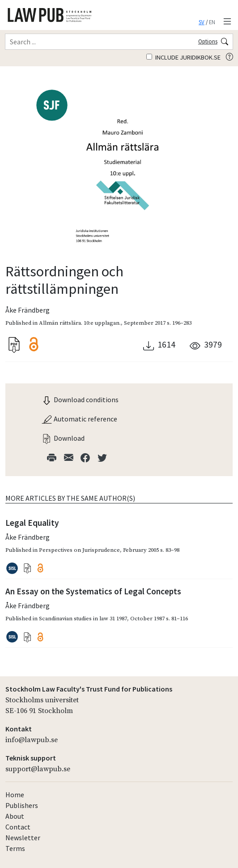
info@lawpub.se (32, 740)
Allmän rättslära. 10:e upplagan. (80, 323)
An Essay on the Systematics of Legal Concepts (93, 591)
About (15, 816)
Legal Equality (32, 523)
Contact (18, 827)
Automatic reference (79, 419)
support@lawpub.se (38, 769)
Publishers (22, 805)
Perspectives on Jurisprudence (79, 550)
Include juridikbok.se (183, 57)
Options (208, 41)
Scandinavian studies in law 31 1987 (83, 619)
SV (202, 22)
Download (63, 438)
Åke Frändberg (28, 310)
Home (15, 795)
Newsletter (23, 838)
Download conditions (80, 400)
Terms (15, 848)
